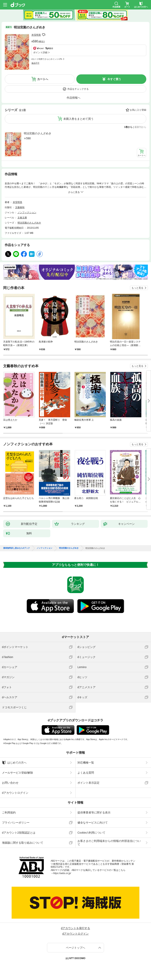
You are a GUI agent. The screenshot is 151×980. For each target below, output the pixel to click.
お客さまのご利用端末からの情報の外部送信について (109, 843)
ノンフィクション (27, 212)
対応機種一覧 (86, 763)
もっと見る (137, 288)
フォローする (44, 35)
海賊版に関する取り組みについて (23, 843)
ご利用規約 (9, 812)
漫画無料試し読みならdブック (17, 548)
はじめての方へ (14, 763)
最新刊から (140, 127)
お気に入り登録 (138, 110)
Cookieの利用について (91, 833)
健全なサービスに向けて (93, 823)
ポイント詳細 (40, 52)
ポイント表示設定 (88, 783)
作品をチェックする (78, 89)
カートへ (43, 79)
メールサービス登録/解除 (17, 773)
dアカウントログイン (15, 793)
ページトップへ (75, 948)
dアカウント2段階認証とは (19, 833)
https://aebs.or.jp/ (62, 873)
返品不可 (35, 63)
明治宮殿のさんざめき (38, 133)
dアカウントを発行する (75, 928)
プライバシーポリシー (16, 823)
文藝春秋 (20, 207)
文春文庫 (22, 218)
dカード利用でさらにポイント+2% (47, 59)
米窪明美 (36, 35)
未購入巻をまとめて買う (78, 119)
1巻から (128, 127)
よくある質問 (86, 773)
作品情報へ (74, 98)
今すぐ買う (114, 79)
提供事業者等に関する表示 (94, 812)
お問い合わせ (10, 783)
